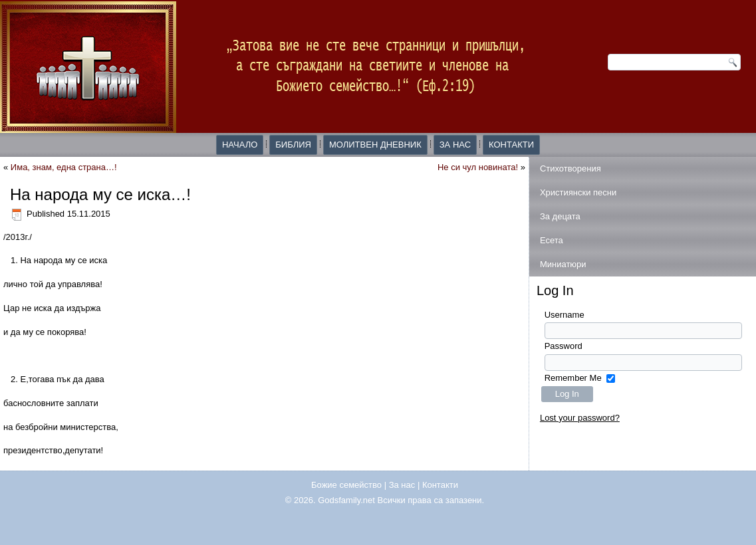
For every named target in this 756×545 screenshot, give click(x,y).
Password (564, 346)
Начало (240, 145)
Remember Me (573, 378)
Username (565, 315)
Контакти (511, 145)
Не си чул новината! (478, 167)
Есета (552, 240)
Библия (293, 145)
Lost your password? (580, 418)
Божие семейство (346, 485)
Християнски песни (578, 192)
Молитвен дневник (375, 145)
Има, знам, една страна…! (64, 167)
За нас (455, 145)
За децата (560, 216)
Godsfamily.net (346, 500)
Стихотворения (570, 168)
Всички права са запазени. (431, 500)
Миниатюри (563, 264)
